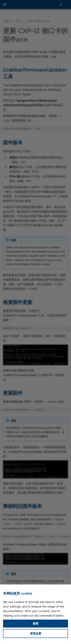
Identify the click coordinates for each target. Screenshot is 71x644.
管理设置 (36, 634)
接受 (36, 623)
